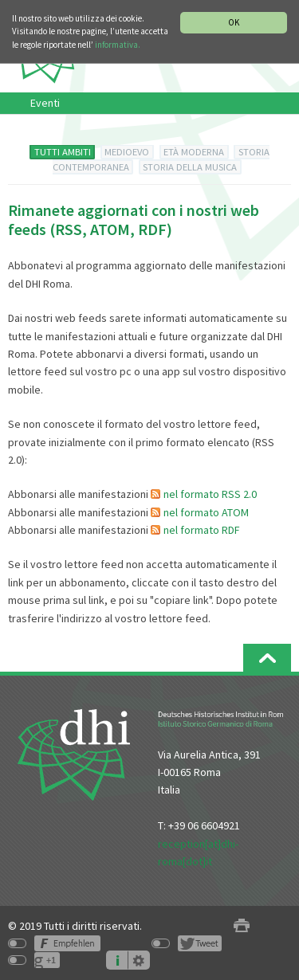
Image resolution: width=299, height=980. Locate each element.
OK (234, 22)
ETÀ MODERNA (194, 152)
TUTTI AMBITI (63, 152)
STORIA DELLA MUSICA (190, 167)
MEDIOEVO (127, 152)
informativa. (118, 45)
